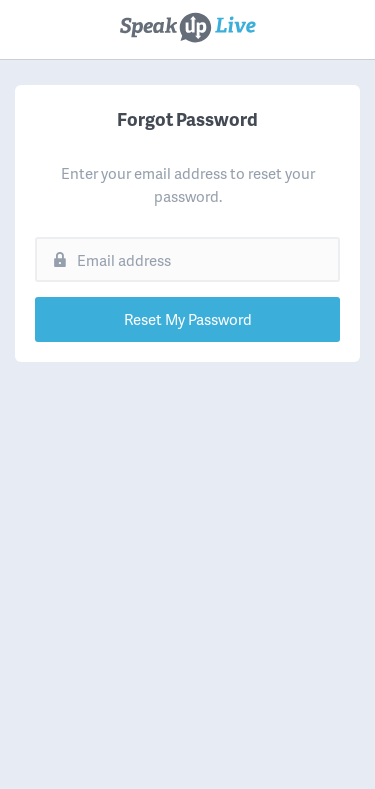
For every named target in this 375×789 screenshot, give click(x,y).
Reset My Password (188, 319)
